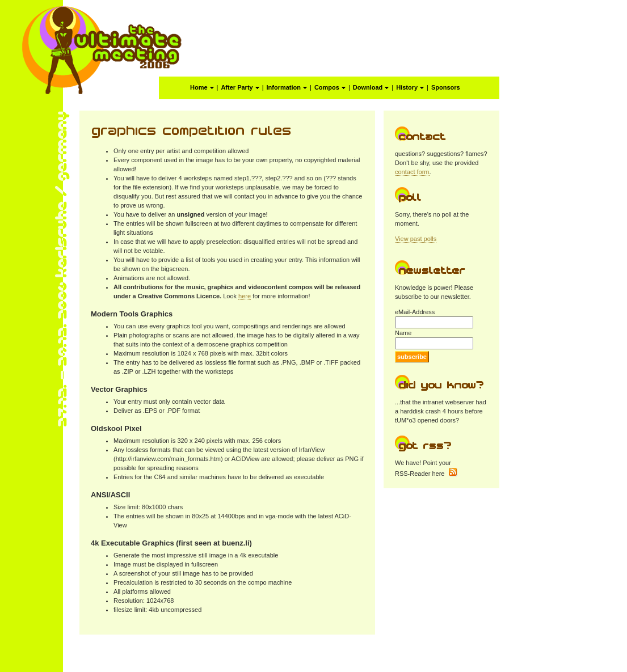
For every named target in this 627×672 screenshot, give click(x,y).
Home (202, 87)
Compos (330, 87)
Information (287, 87)
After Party (240, 87)
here (245, 296)
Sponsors (446, 87)
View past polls (416, 239)
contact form (412, 172)
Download (371, 87)
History (410, 87)
